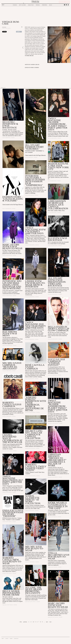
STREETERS (44, 5)
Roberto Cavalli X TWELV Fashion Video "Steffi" (36, 467)
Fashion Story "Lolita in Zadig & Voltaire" (13, 199)
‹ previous (25, 622)
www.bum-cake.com (29, 56)
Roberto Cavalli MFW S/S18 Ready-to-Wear (12, 561)
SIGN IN (67, 2)
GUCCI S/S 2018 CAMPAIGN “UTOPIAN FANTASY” (56, 362)
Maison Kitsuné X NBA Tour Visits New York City (58, 166)
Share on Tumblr (19, 32)
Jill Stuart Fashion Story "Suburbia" (34, 147)
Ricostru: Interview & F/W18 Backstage (10, 125)
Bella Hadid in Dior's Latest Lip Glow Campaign (58, 329)
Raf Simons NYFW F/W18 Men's (10, 334)
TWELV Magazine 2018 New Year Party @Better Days (35, 325)
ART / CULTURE (22, 5)
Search (3, 5)
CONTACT (7, 639)
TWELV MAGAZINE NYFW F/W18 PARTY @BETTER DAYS (35, 231)
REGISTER (62, 2)
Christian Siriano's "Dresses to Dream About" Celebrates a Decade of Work (57, 460)
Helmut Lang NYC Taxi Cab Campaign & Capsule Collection (34, 435)
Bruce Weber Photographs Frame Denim (11, 593)
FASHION (15, 5)
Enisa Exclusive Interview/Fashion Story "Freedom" (13, 513)
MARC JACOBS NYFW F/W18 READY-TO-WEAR (12, 247)
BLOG (51, 5)
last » (51, 622)
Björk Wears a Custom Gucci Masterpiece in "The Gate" (58, 505)
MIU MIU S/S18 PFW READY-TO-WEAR (34, 549)
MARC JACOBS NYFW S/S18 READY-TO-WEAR (58, 605)
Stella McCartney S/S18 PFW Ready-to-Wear (59, 556)
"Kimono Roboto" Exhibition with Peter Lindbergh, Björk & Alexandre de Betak (36, 404)
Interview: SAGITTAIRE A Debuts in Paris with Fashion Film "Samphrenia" (35, 180)
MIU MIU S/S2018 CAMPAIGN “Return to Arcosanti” (12, 366)
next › (47, 622)
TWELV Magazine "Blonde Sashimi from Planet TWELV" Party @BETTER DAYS (58, 406)
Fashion (4, 27)
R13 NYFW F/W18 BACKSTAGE (57, 239)
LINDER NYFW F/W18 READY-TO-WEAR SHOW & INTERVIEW (35, 284)
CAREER (11, 639)
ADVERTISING (16, 639)
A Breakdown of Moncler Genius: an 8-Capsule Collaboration (58, 205)
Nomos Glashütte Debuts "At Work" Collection (33, 500)
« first (20, 622)
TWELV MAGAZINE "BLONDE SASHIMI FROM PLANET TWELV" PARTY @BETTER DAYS (58, 124)
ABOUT (3, 639)
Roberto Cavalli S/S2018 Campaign (12, 404)
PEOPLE (38, 5)
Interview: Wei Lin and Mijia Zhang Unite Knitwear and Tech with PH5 (12, 285)
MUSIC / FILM (31, 5)
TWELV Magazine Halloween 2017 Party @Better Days (13, 480)
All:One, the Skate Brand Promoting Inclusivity (33, 590)
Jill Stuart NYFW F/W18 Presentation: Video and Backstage (57, 282)
